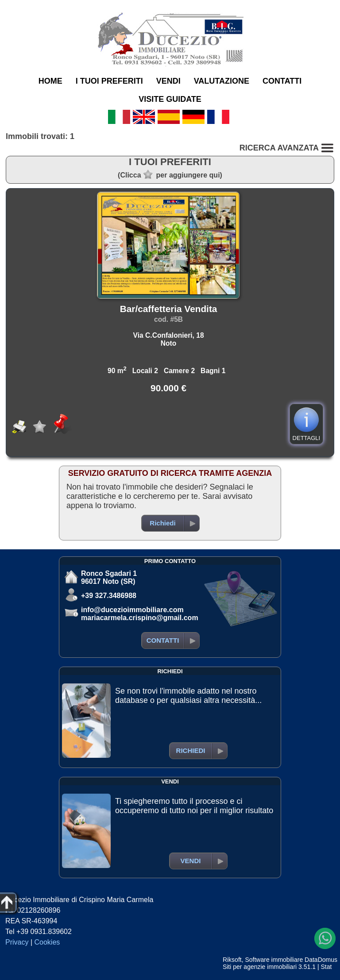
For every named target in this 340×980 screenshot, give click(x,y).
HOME (50, 81)
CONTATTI (282, 81)
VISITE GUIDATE (170, 99)
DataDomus (321, 960)
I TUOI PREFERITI (109, 81)
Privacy (17, 942)
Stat (326, 967)
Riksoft (232, 960)
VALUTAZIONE (222, 81)
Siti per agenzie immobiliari (260, 967)
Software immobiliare (274, 960)
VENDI (168, 81)
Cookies (47, 942)
